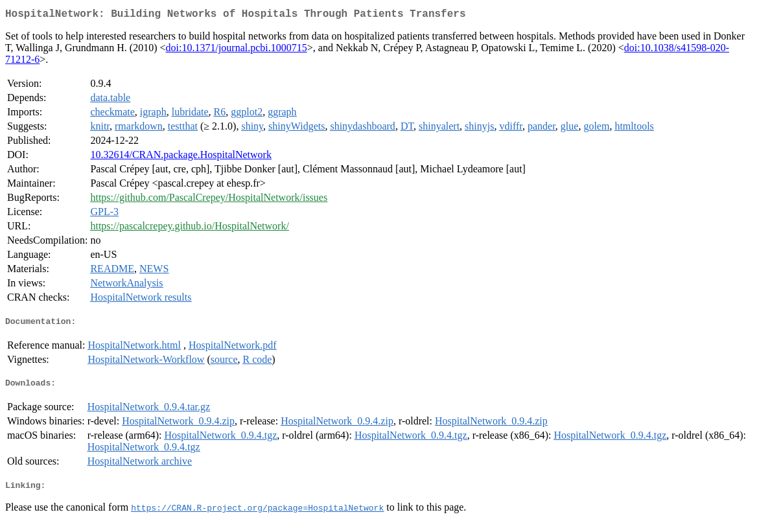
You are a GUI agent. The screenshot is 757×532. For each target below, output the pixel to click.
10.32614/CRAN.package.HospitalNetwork (181, 157)
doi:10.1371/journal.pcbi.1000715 (237, 50)
